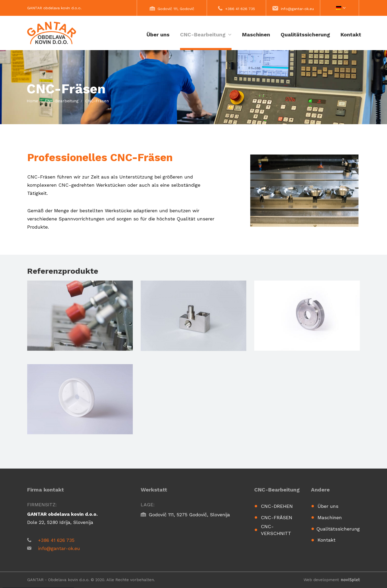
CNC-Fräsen (277, 517)
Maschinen (256, 35)
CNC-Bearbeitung (206, 35)
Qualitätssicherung (305, 35)
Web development (332, 580)
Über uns (158, 35)
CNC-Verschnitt (276, 530)
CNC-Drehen (277, 506)
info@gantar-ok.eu (297, 9)
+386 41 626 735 (240, 9)
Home (32, 101)
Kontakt (351, 35)
